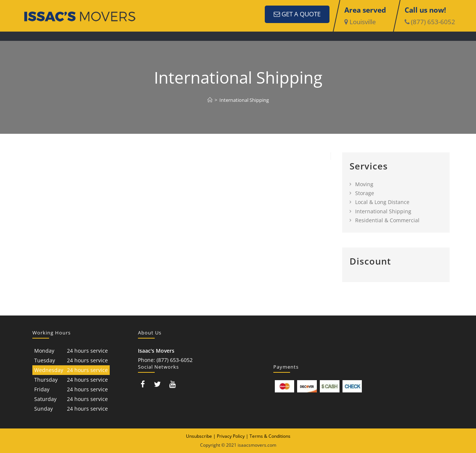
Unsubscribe (199, 436)
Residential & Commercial (387, 220)
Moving (364, 184)
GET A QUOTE (297, 14)
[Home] (210, 100)
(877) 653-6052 (430, 22)
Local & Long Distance (382, 202)
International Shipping (244, 100)
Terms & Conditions (270, 436)
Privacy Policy (231, 436)
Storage (365, 193)
